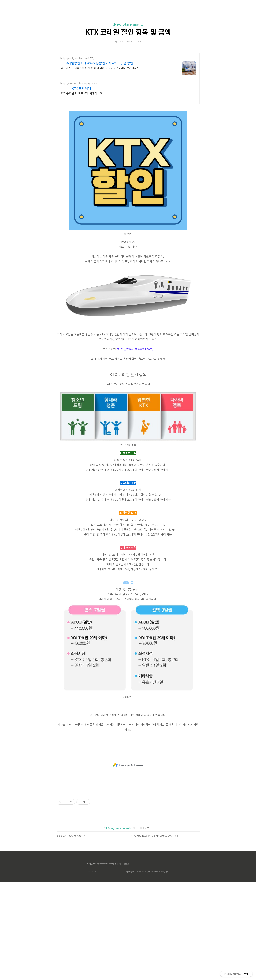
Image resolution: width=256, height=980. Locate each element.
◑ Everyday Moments (128, 74)
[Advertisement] (128, 33)
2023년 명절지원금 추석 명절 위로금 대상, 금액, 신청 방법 (152, 933)
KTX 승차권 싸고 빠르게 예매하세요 (81, 142)
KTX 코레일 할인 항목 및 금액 (128, 81)
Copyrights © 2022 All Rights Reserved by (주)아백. (147, 969)
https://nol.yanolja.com (74, 107)
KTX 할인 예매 (81, 138)
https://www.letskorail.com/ (135, 447)
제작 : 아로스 (92, 969)
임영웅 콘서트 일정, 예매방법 (69, 933)
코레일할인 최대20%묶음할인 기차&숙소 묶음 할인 (99, 112)
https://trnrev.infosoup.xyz (76, 132)
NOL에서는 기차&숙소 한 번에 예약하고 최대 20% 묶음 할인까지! (99, 117)
